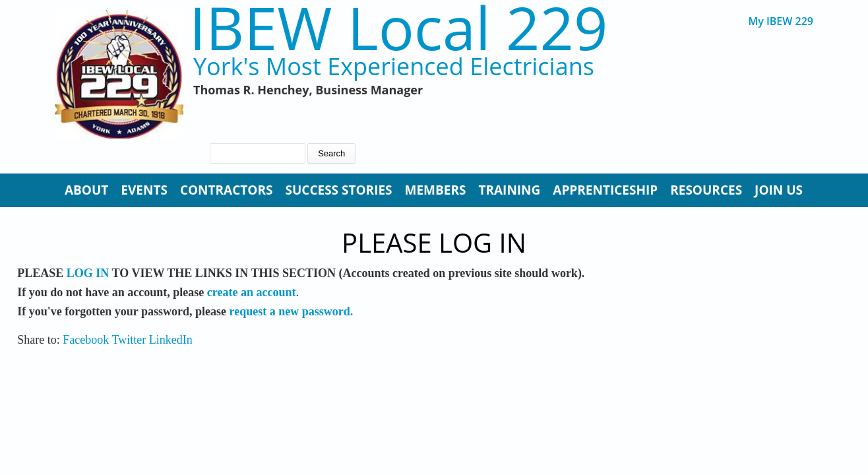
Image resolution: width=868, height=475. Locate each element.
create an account (252, 292)
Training (509, 190)
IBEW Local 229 (398, 27)
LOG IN (88, 273)
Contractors (227, 190)
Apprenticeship (605, 190)
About (86, 190)
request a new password (289, 311)
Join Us (779, 190)
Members (436, 190)
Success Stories (338, 190)
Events (144, 190)
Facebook (86, 340)
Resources (706, 190)
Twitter (129, 340)
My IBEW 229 (781, 21)
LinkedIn (171, 340)
